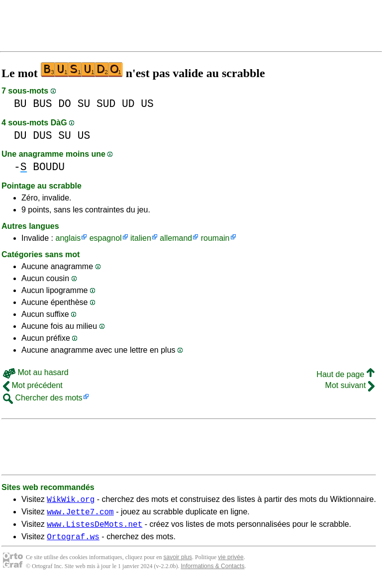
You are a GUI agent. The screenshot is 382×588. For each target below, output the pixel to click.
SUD (106, 104)
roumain (215, 238)
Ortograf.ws (73, 542)
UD (128, 104)
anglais (68, 238)
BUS (42, 104)
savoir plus (178, 563)
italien (141, 238)
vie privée (231, 563)
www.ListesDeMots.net (95, 528)
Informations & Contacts (212, 572)
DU (20, 136)
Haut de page (345, 374)
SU (84, 104)
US (147, 104)
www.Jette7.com (80, 514)
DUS (42, 136)
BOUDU (49, 167)
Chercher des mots (43, 398)
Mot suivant (350, 385)
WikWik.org (71, 500)
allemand (176, 238)
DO (65, 104)
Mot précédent (33, 385)
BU (20, 104)
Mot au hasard (36, 372)
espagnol (106, 238)
